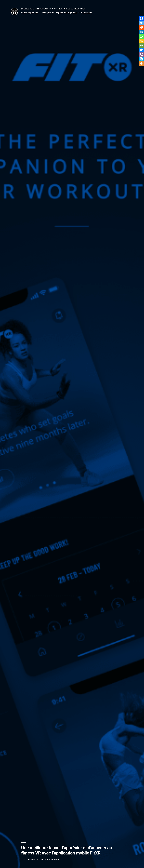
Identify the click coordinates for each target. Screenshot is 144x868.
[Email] (141, 45)
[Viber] (141, 54)
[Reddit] (141, 27)
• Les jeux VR (48, 13)
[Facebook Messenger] (141, 50)
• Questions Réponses (67, 13)
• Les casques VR (29, 13)
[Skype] (141, 59)
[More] (141, 63)
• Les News (87, 13)
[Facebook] (141, 18)
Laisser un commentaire (51, 859)
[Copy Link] (141, 41)
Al (24, 859)
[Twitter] (141, 23)
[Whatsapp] (141, 36)
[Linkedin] (141, 32)
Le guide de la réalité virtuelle (35, 9)
